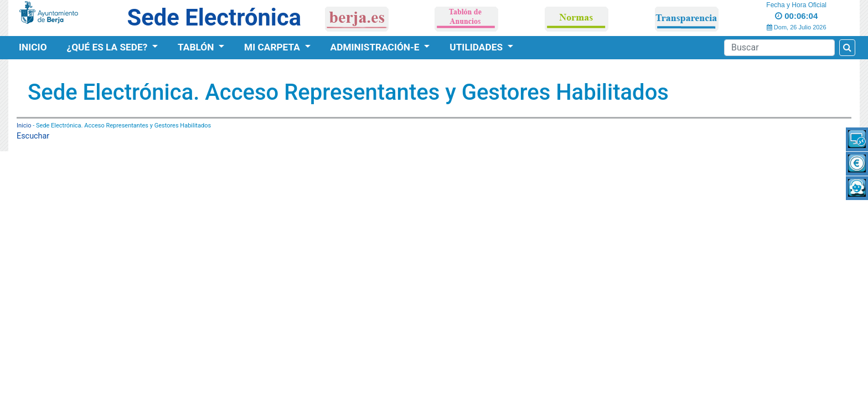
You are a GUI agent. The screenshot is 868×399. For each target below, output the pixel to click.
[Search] (779, 48)
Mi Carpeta (273, 47)
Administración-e (376, 47)
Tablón (197, 47)
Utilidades (477, 47)
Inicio (33, 47)
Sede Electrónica (214, 17)
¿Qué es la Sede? (108, 47)
